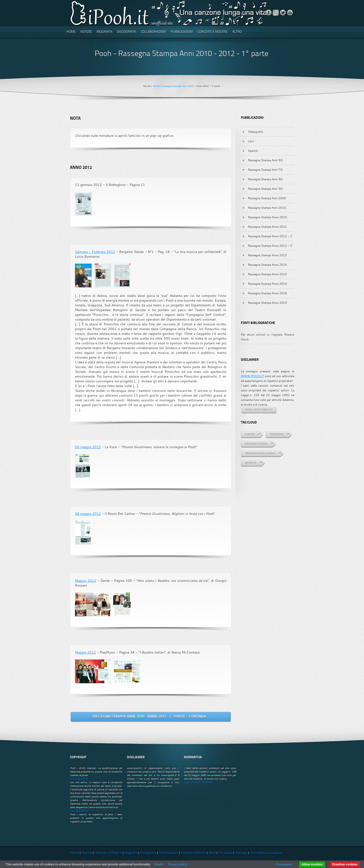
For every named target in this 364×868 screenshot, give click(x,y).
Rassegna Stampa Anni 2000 (267, 198)
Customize (284, 864)
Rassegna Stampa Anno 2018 (267, 293)
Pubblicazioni (182, 32)
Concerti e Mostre (213, 32)
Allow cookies (312, 864)
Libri (251, 141)
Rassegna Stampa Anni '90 (265, 189)
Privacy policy (178, 864)
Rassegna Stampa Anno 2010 (267, 217)
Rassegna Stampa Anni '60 (265, 160)
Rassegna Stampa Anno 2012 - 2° (270, 246)
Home (71, 32)
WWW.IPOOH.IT (252, 376)
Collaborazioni (153, 32)
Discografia (126, 32)
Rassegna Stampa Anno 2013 (267, 255)
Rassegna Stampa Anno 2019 (267, 303)
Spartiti (253, 151)
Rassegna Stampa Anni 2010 (178, 86)
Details (158, 864)
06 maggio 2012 (88, 447)
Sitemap (241, 853)
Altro (237, 32)
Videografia (255, 132)
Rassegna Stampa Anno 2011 (267, 227)
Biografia (104, 32)
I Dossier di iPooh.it (108, 853)
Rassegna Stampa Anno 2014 (267, 265)
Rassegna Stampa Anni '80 (265, 179)
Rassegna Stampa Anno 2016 (267, 284)
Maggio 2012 (86, 581)
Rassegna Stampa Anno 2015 (267, 274)
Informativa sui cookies (266, 853)
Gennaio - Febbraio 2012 (95, 252)
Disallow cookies (345, 864)
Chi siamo (225, 853)
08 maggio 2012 (88, 514)
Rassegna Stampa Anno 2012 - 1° (270, 236)
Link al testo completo (198, 782)
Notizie (86, 32)
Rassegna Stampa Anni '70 (265, 170)
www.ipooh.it (79, 779)
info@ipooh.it (79, 811)
